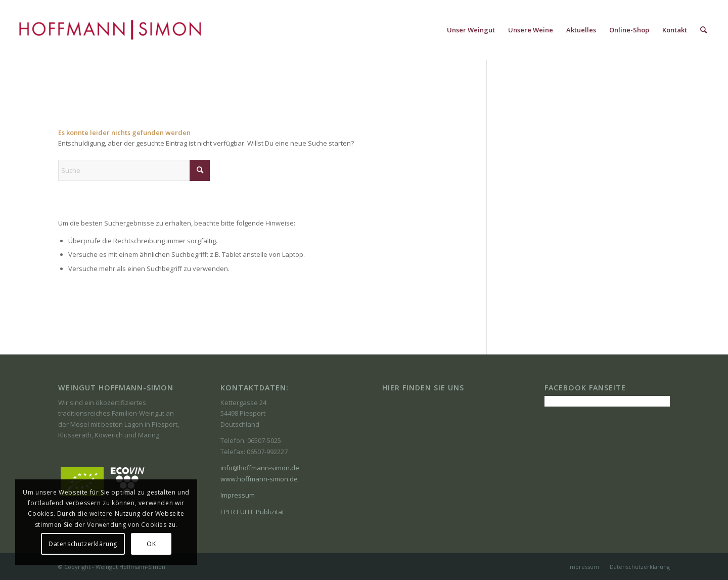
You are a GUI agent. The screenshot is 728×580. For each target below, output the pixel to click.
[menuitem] (471, 30)
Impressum (238, 495)
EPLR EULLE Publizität (252, 512)
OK (151, 544)
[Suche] (703, 30)
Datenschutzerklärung (83, 544)
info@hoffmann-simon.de (260, 468)
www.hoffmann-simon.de (259, 479)
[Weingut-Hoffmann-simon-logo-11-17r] (110, 30)
